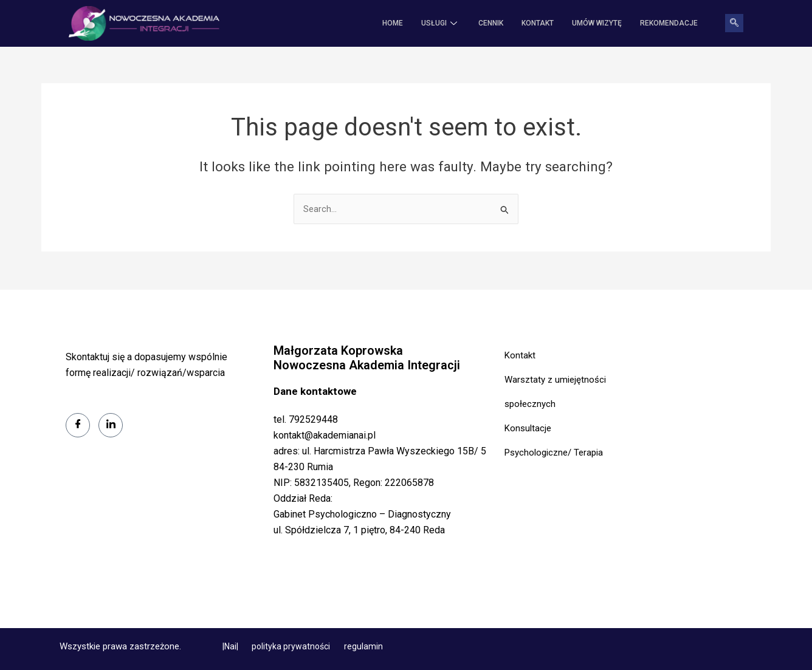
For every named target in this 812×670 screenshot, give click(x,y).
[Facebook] (78, 425)
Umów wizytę (597, 24)
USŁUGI (441, 24)
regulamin (363, 646)
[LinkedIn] (111, 425)
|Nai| (231, 646)
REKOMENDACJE (669, 24)
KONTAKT (538, 24)
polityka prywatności (292, 646)
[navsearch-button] (734, 24)
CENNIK (491, 24)
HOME (393, 24)
